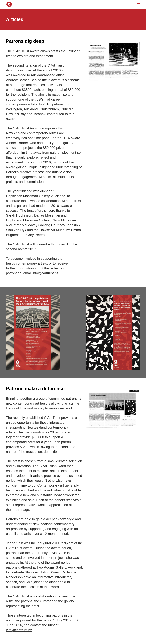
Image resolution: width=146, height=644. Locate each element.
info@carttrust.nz (45, 273)
